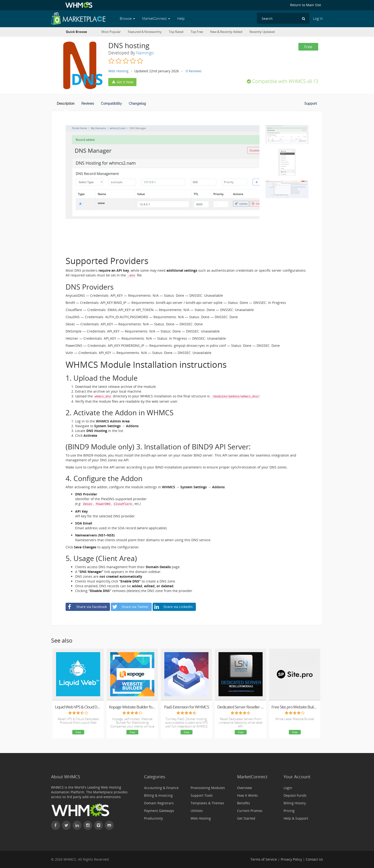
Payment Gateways (159, 811)
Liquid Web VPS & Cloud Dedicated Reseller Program (78, 707)
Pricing (289, 811)
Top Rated (176, 32)
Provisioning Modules (208, 788)
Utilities (197, 811)
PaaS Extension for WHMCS (187, 707)
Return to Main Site (306, 5)
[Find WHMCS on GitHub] (109, 825)
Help (181, 18)
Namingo (145, 53)
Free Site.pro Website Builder (295, 707)
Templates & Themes (207, 803)
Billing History (295, 803)
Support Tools (202, 795)
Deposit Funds (295, 795)
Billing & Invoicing (158, 795)
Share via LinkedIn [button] (173, 607)
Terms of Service (264, 859)
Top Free (197, 32)
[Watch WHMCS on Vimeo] (99, 825)
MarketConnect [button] (156, 18)
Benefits (244, 803)
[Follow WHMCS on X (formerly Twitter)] (66, 825)
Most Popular (111, 32)
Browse (127, 18)
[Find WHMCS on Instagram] (88, 825)
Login (288, 788)
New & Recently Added (226, 32)
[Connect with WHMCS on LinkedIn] (77, 825)
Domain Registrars (159, 803)
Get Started (246, 818)
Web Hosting (118, 71)
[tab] (66, 105)
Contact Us (314, 859)
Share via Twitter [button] (130, 607)
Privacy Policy (291, 859)
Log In (318, 18)
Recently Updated (262, 32)
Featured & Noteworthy (145, 32)
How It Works (247, 795)
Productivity (153, 818)
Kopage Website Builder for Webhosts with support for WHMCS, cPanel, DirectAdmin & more (132, 707)
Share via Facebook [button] (86, 607)
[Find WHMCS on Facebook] (56, 825)
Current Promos (250, 811)
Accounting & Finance (161, 788)
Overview (244, 788)
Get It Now (122, 82)
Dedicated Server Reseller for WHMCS (241, 707)
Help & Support (296, 818)
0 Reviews (194, 71)
